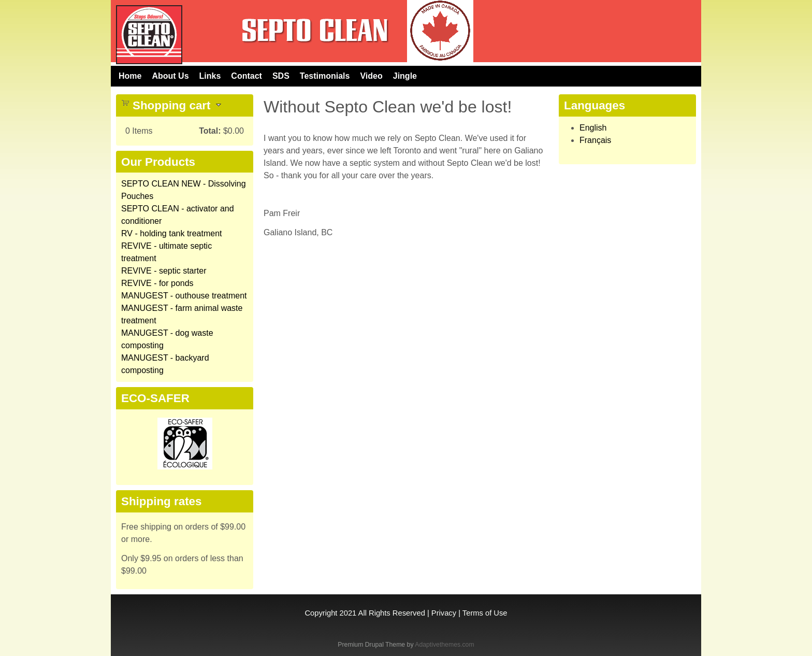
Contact (247, 76)
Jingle (405, 76)
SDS (281, 76)
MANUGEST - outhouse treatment (184, 296)
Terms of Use (485, 613)
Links (210, 76)
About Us (170, 76)
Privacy (444, 613)
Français (595, 140)
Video (371, 76)
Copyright (321, 613)
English (593, 128)
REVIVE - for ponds (157, 283)
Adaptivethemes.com (444, 645)
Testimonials (325, 76)
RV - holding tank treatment (171, 233)
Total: (210, 131)
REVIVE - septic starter (164, 271)
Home (130, 76)
